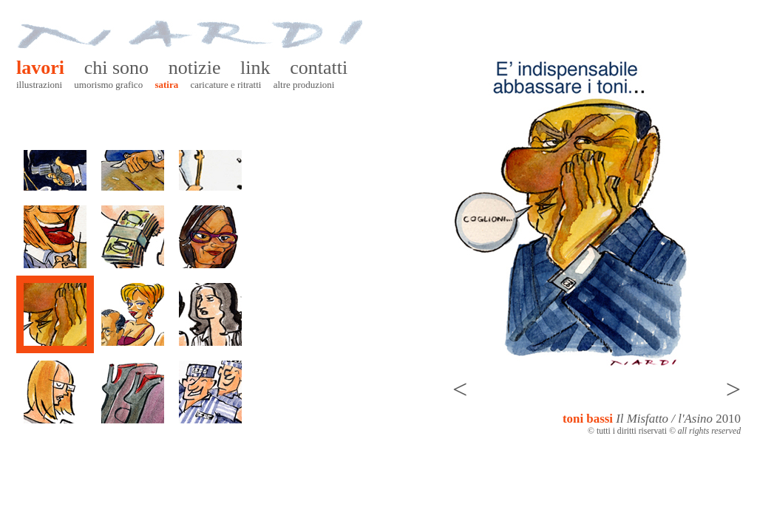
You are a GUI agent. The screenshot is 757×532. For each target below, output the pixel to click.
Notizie (195, 68)
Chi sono (116, 68)
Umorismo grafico (108, 85)
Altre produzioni (304, 85)
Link (255, 68)
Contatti (319, 68)
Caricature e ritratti (225, 85)
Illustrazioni (39, 85)
